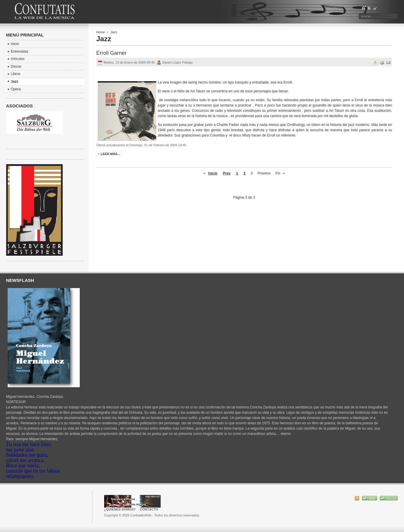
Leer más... (110, 154)
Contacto (149, 509)
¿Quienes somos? (120, 509)
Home (100, 32)
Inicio (213, 173)
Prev (227, 173)
